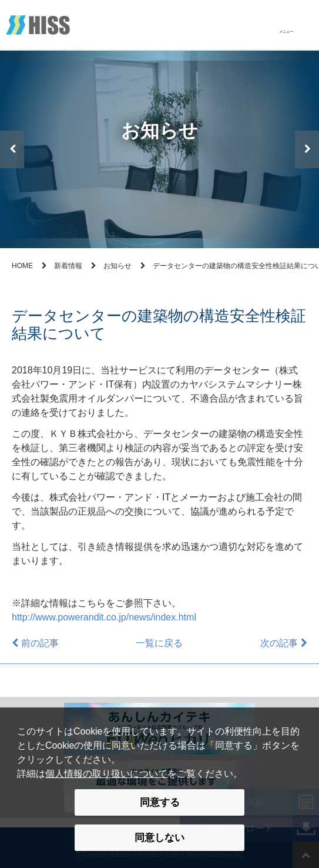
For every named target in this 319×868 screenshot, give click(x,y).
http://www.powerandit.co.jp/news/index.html (104, 617)
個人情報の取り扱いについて (106, 774)
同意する (160, 802)
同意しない (160, 837)
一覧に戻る (159, 643)
